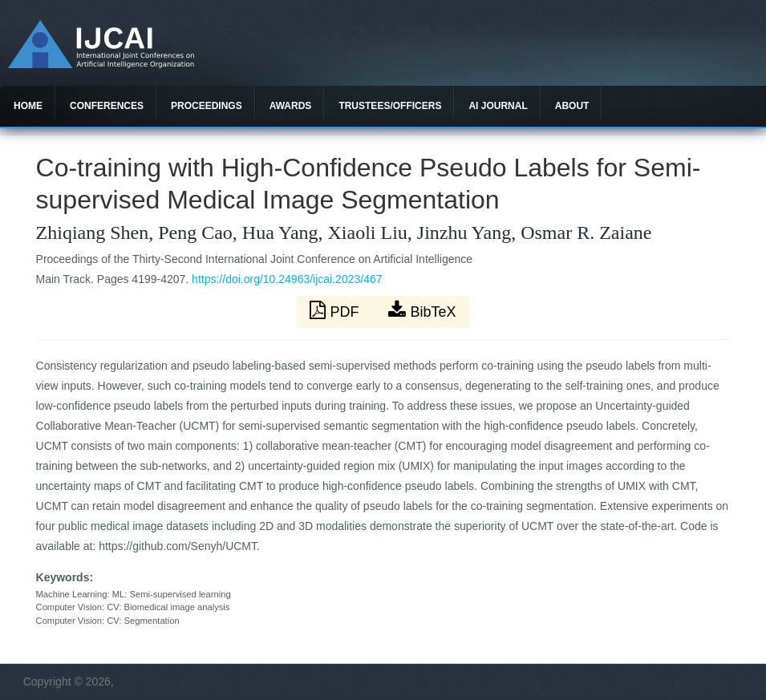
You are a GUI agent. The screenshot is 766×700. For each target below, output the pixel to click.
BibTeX (422, 310)
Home (28, 106)
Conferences (107, 106)
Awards (291, 106)
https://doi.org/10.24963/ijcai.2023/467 (287, 279)
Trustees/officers (390, 106)
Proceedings (207, 106)
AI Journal (498, 106)
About (572, 106)
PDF (336, 310)
